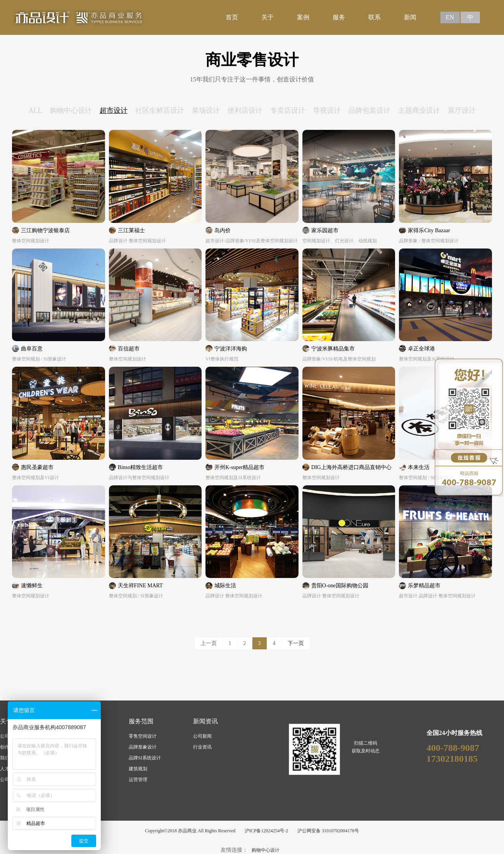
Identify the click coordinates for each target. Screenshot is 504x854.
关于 (268, 17)
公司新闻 (202, 736)
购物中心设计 (71, 110)
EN (450, 17)
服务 (339, 17)
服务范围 (141, 721)
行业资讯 (202, 747)
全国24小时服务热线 (454, 733)
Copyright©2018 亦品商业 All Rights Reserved (190, 831)
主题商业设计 (419, 110)
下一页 (296, 643)
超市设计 (114, 110)
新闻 (410, 17)
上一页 (209, 643)
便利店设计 (245, 110)
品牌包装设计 (369, 110)
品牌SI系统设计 (145, 758)
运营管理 (138, 780)
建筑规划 (138, 769)
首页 (232, 17)
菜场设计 (206, 110)
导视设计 (327, 110)
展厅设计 (462, 110)
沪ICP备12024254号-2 (267, 831)
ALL (35, 110)
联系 (375, 17)
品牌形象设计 (143, 747)
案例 (303, 17)
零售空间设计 (143, 736)
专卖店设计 (288, 110)
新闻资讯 (205, 721)
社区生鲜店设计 (160, 110)
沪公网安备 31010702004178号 (328, 831)
